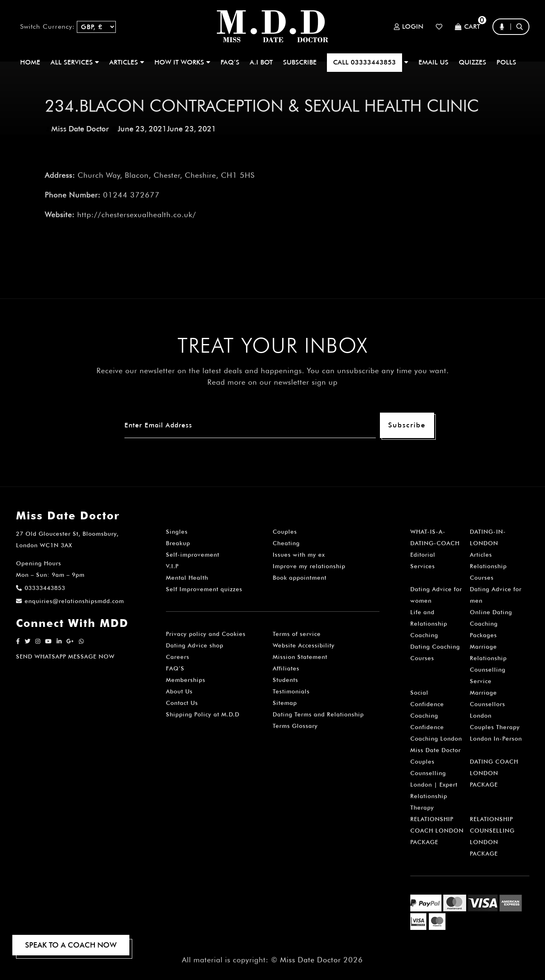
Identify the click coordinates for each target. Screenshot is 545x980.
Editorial (423, 555)
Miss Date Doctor (80, 129)
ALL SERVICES (75, 62)
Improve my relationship (309, 566)
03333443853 (41, 588)
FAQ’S (230, 62)
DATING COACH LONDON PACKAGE (494, 773)
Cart (467, 27)
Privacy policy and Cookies (206, 634)
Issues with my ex (299, 555)
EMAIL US (433, 62)
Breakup (178, 543)
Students (285, 680)
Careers (178, 657)
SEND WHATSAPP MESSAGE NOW (65, 656)
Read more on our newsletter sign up (272, 382)
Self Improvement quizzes (204, 589)
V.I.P (172, 566)
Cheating (286, 543)
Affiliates (286, 668)
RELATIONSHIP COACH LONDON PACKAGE (437, 831)
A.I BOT (261, 62)
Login (409, 27)
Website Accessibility (304, 645)
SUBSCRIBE (300, 62)
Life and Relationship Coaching (429, 624)
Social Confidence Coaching (427, 704)
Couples (285, 532)
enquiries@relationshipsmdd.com (70, 601)
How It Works (182, 62)
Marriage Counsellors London (488, 704)
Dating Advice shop (195, 645)
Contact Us (182, 703)
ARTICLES (127, 62)
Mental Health (187, 578)
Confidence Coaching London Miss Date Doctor (436, 739)
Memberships (186, 680)
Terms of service (297, 634)
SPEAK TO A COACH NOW (71, 945)
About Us (179, 691)
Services (423, 566)
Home (30, 62)
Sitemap (285, 703)
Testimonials (291, 691)
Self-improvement (193, 555)
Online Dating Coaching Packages (491, 624)
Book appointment (300, 578)
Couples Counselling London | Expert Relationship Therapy (434, 785)
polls (506, 62)
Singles (177, 532)
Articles (481, 555)
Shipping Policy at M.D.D (203, 714)
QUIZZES (473, 62)
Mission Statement (300, 657)
